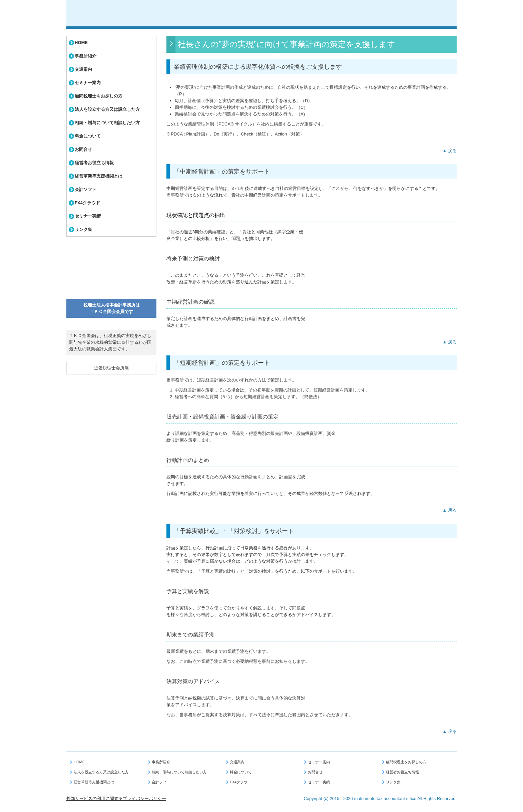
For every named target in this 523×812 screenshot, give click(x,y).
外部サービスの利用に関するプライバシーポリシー (116, 798)
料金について (88, 136)
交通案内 (83, 69)
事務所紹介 (86, 56)
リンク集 (83, 229)
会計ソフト (86, 189)
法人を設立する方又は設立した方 (107, 109)
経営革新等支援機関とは (99, 176)
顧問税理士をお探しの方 (99, 96)
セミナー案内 (88, 83)
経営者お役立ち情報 (94, 163)
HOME (81, 43)
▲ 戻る (450, 151)
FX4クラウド (87, 203)
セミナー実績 (88, 216)
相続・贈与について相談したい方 (107, 123)
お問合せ (83, 149)
